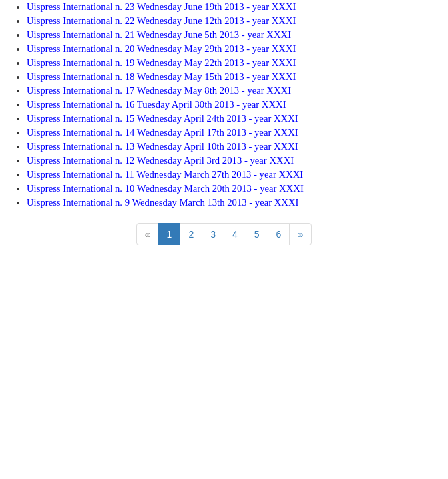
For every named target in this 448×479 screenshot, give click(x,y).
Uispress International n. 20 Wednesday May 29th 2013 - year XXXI (161, 49)
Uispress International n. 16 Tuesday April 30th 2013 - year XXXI (156, 104)
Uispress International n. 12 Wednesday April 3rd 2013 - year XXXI (160, 160)
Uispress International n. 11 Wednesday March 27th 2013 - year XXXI (165, 174)
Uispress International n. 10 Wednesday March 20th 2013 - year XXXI (165, 188)
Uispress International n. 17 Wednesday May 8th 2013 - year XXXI (159, 90)
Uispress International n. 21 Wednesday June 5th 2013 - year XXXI (159, 35)
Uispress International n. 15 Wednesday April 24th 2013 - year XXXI (162, 118)
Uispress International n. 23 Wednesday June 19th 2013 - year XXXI (161, 7)
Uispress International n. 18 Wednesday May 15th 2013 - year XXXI (161, 77)
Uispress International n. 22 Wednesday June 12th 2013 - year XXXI (161, 21)
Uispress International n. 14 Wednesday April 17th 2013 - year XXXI (162, 132)
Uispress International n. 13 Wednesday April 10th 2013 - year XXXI (162, 146)
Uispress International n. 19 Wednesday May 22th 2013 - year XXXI (161, 63)
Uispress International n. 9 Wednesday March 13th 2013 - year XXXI (162, 202)
